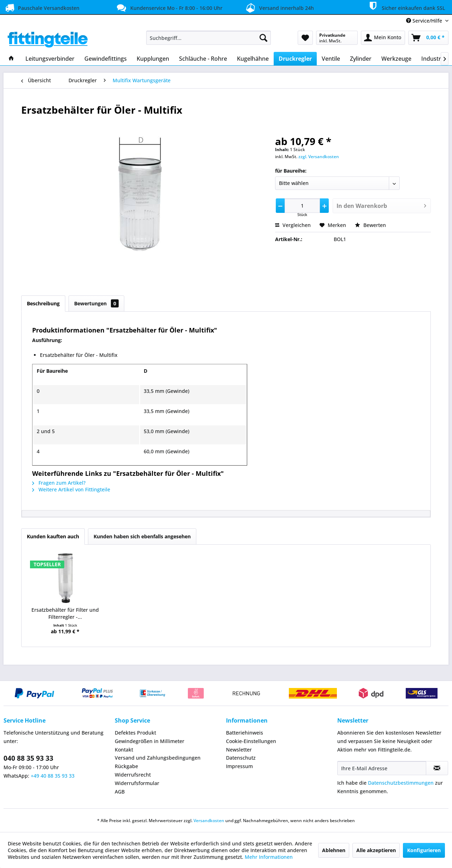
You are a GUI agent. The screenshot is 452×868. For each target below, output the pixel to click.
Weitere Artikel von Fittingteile (71, 489)
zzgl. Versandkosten (319, 157)
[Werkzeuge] (396, 59)
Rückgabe (126, 766)
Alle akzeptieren (376, 850)
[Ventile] (331, 59)
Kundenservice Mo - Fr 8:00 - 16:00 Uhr (169, 8)
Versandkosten (209, 821)
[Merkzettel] (305, 38)
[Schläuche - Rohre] (203, 59)
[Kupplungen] (153, 59)
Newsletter (239, 750)
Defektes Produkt (135, 733)
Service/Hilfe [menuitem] (425, 21)
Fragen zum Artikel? (59, 483)
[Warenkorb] (428, 38)
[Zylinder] (361, 59)
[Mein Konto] (383, 38)
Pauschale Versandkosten (41, 8)
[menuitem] (209, 38)
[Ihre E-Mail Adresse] (382, 768)
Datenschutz (241, 758)
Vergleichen (293, 225)
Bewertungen (96, 303)
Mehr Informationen (269, 857)
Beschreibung (43, 303)
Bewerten (370, 225)
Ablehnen (334, 850)
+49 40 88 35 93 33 (53, 776)
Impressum (239, 766)
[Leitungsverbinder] (50, 59)
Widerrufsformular (137, 783)
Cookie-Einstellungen (251, 741)
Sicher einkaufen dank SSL (406, 7)
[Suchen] (263, 38)
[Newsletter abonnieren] (437, 768)
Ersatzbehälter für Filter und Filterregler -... (65, 613)
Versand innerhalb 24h (279, 7)
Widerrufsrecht (133, 775)
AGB (120, 792)
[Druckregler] (295, 59)
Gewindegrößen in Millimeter (150, 741)
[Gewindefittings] (106, 59)
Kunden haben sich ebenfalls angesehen (142, 536)
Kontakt (124, 750)
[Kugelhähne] (253, 59)
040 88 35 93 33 (28, 758)
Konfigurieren (424, 850)
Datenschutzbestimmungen (401, 783)
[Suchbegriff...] (209, 38)
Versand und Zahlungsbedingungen (158, 758)
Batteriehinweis (245, 733)
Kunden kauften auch (53, 536)
